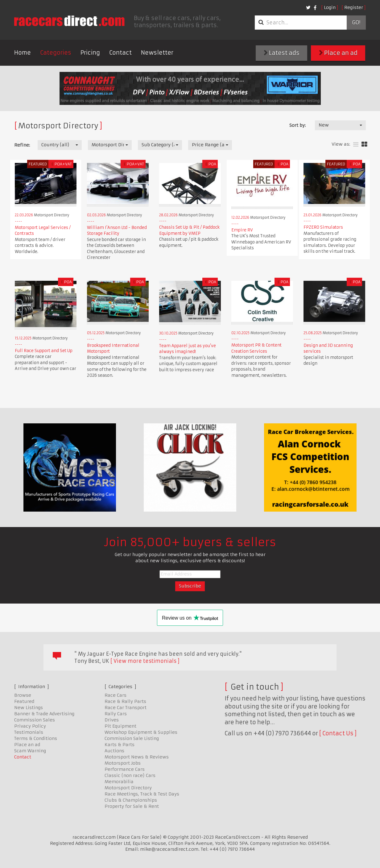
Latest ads (282, 53)
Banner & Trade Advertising (44, 714)
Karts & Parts (120, 745)
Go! (356, 23)
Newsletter (157, 53)
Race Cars (116, 695)
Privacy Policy (30, 726)
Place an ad (338, 53)
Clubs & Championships (131, 800)
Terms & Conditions (36, 738)
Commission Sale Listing (132, 738)
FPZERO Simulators (323, 227)
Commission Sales (35, 720)
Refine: (22, 145)
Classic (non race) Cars (130, 775)
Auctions (114, 751)
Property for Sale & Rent (132, 806)
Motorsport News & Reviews (137, 757)
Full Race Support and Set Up (44, 351)
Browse (23, 695)
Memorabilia (119, 782)
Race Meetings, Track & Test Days (142, 794)
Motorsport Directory (128, 788)
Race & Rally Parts (125, 701)
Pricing (90, 53)
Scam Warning (30, 751)
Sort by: (297, 125)
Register (354, 7)
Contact (120, 53)
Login (330, 7)
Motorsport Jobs (123, 763)
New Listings (29, 708)
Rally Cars (116, 714)
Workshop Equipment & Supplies (141, 732)
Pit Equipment (120, 726)
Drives (112, 720)
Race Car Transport (126, 708)
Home (23, 53)
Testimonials (29, 732)
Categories (56, 53)
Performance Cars (125, 769)
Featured (24, 701)
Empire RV (242, 230)
